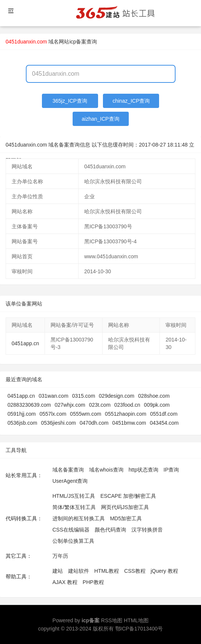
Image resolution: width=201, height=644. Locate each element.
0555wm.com (86, 414)
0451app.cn (25, 343)
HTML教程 (107, 571)
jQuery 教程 (164, 571)
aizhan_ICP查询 (100, 119)
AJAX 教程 (65, 582)
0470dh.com (94, 423)
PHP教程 (93, 582)
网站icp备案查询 (78, 42)
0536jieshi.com (58, 423)
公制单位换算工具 (73, 541)
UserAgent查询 (70, 481)
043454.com (164, 423)
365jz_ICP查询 (70, 101)
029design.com (117, 396)
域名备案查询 (68, 470)
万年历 (60, 556)
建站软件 (79, 571)
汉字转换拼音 (147, 530)
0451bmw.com (129, 423)
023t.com (100, 405)
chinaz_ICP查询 (131, 101)
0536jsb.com (22, 423)
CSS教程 (135, 571)
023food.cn (127, 405)
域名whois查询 (106, 470)
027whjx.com (70, 405)
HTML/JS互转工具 (74, 496)
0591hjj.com (22, 414)
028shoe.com (154, 396)
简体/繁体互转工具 (74, 507)
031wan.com (53, 396)
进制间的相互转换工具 (79, 518)
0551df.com (164, 414)
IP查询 (171, 470)
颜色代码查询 (110, 530)
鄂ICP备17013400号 (139, 629)
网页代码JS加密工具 (125, 507)
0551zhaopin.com (126, 414)
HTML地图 (136, 620)
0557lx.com (53, 414)
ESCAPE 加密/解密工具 (128, 496)
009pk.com (157, 405)
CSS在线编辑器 (71, 530)
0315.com (84, 396)
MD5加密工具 (126, 518)
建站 (58, 571)
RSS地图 (112, 620)
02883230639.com (29, 405)
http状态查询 (144, 470)
